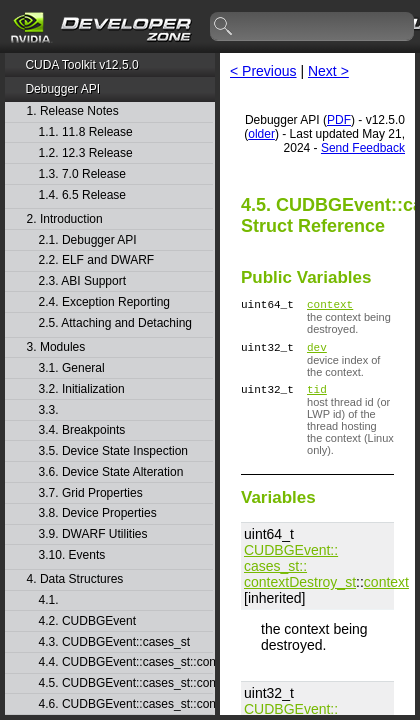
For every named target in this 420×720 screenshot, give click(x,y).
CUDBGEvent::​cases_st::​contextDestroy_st (300, 575)
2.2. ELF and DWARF (97, 260)
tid (317, 397)
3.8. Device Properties (98, 513)
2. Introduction (65, 219)
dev (317, 352)
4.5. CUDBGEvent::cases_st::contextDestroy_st (126, 683)
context (330, 306)
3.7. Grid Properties (91, 493)
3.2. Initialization (82, 389)
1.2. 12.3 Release (86, 153)
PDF (339, 120)
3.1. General (72, 368)
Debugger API (62, 89)
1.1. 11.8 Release (86, 132)
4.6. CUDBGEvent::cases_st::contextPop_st (126, 704)
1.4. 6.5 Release (82, 195)
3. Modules (56, 347)
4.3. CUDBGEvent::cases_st (114, 642)
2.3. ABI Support (82, 281)
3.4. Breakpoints (82, 430)
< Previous (263, 71)
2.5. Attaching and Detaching (115, 323)
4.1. (50, 600)
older (261, 134)
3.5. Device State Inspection (113, 451)
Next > (328, 71)
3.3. (50, 410)
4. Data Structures (75, 579)
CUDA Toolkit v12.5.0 (81, 65)
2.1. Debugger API (88, 240)
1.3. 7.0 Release (82, 174)
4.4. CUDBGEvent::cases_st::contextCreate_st (126, 662)
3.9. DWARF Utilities (93, 534)
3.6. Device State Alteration (111, 472)
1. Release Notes (73, 111)
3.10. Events (72, 555)
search (224, 27)
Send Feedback (363, 148)
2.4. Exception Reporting (104, 302)
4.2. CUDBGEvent (87, 621)
